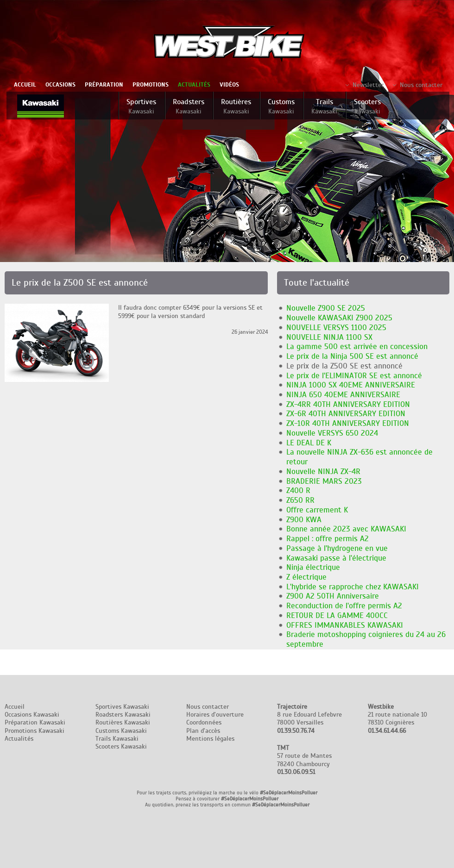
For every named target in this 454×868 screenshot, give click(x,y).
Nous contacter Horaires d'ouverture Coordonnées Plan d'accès (215, 719)
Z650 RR (300, 500)
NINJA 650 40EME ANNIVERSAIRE (343, 395)
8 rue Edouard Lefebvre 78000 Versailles (309, 719)
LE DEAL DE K (309, 443)
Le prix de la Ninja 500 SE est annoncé (352, 356)
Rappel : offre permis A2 (328, 539)
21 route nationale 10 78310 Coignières (397, 719)
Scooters (367, 106)
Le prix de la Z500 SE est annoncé (344, 366)
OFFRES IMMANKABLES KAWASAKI (345, 625)
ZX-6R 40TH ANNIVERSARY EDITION (346, 414)
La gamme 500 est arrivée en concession (357, 347)
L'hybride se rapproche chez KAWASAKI (353, 587)
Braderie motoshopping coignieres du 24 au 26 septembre (366, 639)
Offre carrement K (317, 510)
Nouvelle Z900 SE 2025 (326, 308)
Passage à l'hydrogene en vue (337, 548)
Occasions (60, 85)
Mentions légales (210, 739)
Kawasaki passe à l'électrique (336, 558)
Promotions (151, 85)
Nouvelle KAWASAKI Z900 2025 (339, 318)
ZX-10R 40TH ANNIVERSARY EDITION (348, 423)
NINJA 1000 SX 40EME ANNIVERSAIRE (351, 385)
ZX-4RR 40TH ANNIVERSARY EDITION (348, 404)
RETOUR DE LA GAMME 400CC (337, 615)
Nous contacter (421, 85)
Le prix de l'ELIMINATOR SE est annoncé (354, 376)
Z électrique (306, 577)
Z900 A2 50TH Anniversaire (333, 596)
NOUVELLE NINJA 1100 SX (329, 337)
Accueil (25, 85)
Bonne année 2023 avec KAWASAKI (346, 529)
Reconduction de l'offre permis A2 (344, 606)
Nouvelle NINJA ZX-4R (323, 471)
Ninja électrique (313, 567)
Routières (236, 106)
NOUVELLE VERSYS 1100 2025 (336, 328)
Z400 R (298, 490)
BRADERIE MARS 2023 (324, 481)
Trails (324, 106)
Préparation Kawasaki (35, 722)
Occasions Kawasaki (32, 715)
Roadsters (189, 106)
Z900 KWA (304, 520)
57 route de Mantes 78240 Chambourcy (304, 760)
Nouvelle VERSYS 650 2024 (332, 433)
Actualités (194, 85)
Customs (281, 106)
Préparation (104, 85)
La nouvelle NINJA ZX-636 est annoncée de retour (359, 457)
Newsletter (368, 85)
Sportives (141, 106)
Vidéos (229, 85)
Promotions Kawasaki (35, 731)
